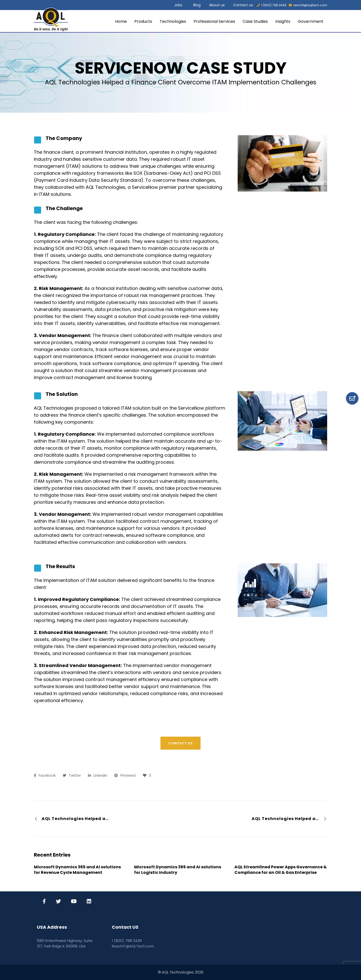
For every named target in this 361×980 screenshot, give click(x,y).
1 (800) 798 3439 (272, 5)
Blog (197, 5)
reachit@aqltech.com (308, 5)
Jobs (178, 5)
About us (217, 5)
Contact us (243, 5)
